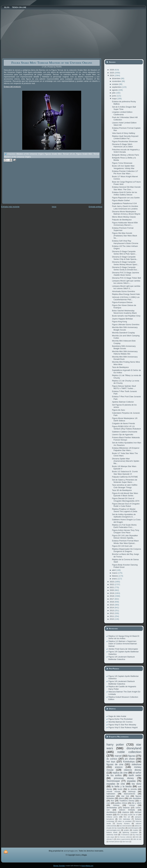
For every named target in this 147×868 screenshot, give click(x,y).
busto (120, 789)
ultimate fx (110, 839)
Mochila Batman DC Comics (120, 722)
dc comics (112, 759)
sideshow (136, 764)
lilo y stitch (137, 803)
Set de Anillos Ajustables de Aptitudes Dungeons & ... (124, 516)
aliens (121, 798)
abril (114, 570)
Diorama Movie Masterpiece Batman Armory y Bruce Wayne (126, 213)
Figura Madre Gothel (121, 200)
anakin (126, 830)
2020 (112, 590)
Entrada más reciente (10, 207)
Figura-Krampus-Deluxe (122, 302)
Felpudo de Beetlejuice (122, 220)
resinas (116, 805)
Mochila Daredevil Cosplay (123, 333)
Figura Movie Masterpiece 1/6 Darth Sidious (125, 419)
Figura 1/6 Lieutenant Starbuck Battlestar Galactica (122, 658)
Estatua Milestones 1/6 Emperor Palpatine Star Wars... (126, 449)
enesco (119, 767)
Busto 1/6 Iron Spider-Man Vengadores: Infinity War (123, 167)
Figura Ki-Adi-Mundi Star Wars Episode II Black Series (125, 494)
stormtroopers (133, 828)
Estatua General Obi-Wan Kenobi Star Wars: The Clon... (126, 188)
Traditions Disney (127, 801)
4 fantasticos (125, 835)
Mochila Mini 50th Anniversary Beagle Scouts (125, 328)
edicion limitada (127, 810)
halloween (111, 794)
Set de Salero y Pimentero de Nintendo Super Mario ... (125, 481)
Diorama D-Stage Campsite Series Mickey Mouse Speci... (125, 263)
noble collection (129, 752)
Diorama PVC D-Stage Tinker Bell (126, 278)
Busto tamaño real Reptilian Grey (126, 316)
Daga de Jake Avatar (117, 716)
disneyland (134, 748)
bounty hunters (123, 823)
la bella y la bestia (122, 786)
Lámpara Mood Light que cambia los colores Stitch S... (126, 287)
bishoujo (132, 791)
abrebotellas (112, 808)
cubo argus (110, 837)
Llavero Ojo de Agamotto (123, 435)
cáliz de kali (137, 839)
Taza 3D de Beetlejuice (122, 490)
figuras (132, 756)
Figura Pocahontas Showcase (125, 141)
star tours (126, 842)
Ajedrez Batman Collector (123, 402)
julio (114, 93)
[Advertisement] (24, 185)
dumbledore (112, 812)
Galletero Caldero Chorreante (125, 432)
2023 (112, 582)
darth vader (135, 775)
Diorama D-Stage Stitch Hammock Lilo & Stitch (122, 145)
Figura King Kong (119, 322)
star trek (125, 796)
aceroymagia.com (113, 830)
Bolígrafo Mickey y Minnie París (125, 155)
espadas (131, 781)
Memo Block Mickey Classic (124, 217)
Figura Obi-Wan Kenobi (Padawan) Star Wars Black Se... (124, 236)
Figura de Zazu (118, 410)
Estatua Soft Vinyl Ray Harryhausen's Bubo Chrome (125, 242)
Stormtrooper (113, 781)
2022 (112, 584)
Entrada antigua (95, 207)
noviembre (117, 81)
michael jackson (114, 842)
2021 (112, 587)
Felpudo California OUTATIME (125, 477)
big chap (136, 835)
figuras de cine (115, 764)
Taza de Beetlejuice (120, 367)
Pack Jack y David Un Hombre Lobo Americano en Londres (125, 207)
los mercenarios (126, 826)
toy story (137, 784)
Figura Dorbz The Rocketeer (121, 719)
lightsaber (111, 796)
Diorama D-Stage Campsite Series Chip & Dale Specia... (125, 258)
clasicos (126, 812)
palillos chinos (121, 803)
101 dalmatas (124, 819)
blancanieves (130, 794)
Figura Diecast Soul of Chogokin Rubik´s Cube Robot (126, 505)
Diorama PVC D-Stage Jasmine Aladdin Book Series (126, 274)
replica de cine (120, 773)
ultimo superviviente (123, 839)
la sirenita (132, 789)
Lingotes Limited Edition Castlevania (122, 113)
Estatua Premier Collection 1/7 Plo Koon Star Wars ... (125, 172)
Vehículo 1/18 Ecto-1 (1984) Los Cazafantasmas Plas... (126, 298)
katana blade (112, 832)
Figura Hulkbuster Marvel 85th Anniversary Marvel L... (125, 224)
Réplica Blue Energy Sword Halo (126, 294)
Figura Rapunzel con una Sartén (126, 198)
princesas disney (124, 778)
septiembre (117, 87)
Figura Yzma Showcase (122, 163)
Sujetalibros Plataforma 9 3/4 (124, 203)
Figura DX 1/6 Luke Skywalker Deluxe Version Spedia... (125, 537)
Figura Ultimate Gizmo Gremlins (126, 325)
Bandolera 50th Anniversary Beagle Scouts (124, 347)
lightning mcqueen (130, 832)
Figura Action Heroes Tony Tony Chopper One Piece (126, 531)
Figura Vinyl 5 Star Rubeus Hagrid (123, 727)
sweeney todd (112, 835)
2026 (112, 70)
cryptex (135, 830)
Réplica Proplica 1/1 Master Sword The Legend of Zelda (125, 510)
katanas (126, 808)
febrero (115, 576)
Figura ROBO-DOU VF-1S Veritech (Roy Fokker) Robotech (126, 428)
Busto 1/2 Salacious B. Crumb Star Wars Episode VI (125, 473)
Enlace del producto (12, 87)
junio (114, 96)
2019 (112, 593)
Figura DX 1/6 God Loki (122, 546)
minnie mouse (113, 791)
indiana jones (112, 817)
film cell (120, 815)
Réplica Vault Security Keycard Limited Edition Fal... (125, 137)
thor (112, 801)
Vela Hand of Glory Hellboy (124, 133)
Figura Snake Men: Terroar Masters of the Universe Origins (52, 63)
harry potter (115, 744)
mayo (115, 99)
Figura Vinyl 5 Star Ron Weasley (122, 725)
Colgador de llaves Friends (123, 423)
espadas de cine (116, 784)
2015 (112, 605)
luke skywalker (135, 798)
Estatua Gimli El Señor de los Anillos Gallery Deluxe (124, 193)
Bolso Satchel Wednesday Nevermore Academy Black (124, 312)
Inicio (54, 207)
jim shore (130, 759)
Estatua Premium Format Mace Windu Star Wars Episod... (125, 542)
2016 (112, 602)
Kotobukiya (129, 762)
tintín (137, 837)
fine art (127, 817)
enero (115, 579)
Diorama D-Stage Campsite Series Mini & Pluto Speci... (124, 253)
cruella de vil (133, 815)
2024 (112, 75)
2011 (112, 616)
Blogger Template (59, 866)
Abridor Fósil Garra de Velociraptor (123, 649)
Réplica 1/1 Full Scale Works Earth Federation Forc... (124, 526)
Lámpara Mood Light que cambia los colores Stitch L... (126, 282)
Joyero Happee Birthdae (122, 319)
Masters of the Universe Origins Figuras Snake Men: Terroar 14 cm (46, 154)
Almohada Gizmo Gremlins (123, 291)
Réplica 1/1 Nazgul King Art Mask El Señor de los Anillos (124, 637)
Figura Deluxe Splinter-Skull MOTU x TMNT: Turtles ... (124, 387)
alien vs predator (125, 821)
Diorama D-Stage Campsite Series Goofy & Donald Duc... (125, 268)
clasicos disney (133, 770)
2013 (112, 610)
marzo (115, 573)
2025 (112, 73)
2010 (112, 619)
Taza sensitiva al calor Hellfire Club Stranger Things (125, 486)
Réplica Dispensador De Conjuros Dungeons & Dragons (126, 550)
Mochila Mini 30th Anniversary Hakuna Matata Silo (125, 353)
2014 (112, 608)
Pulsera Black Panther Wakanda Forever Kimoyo (126, 439)
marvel (118, 756)
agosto (115, 90)
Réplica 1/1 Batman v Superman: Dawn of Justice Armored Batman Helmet (123, 644)
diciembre (116, 78)
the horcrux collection (125, 837)
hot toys (111, 762)
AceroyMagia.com (87, 866)
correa (132, 805)
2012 (112, 613)
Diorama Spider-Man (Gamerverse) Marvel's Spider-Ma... (126, 461)
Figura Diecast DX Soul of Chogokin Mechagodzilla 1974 (126, 500)
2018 (112, 596)
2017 (112, 599)
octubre (115, 84)
